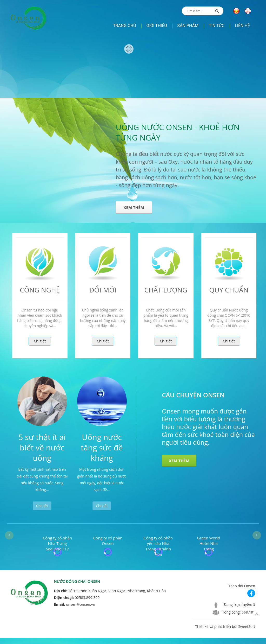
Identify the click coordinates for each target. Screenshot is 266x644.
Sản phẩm (188, 26)
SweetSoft (247, 633)
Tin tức (217, 26)
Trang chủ (124, 26)
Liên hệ (242, 26)
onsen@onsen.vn (81, 611)
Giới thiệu (157, 26)
